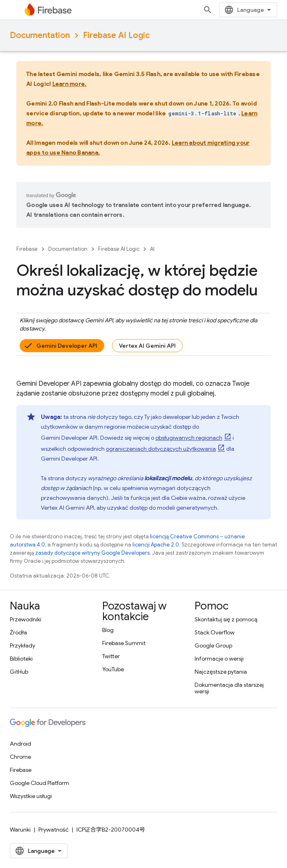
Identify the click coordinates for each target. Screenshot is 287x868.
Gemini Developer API (67, 346)
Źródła (18, 632)
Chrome (20, 757)
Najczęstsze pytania (221, 672)
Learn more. (70, 84)
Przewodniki (26, 619)
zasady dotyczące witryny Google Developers (92, 553)
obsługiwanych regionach (189, 438)
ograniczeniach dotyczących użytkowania (161, 449)
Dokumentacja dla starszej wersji (229, 688)
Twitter (111, 656)
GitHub (19, 672)
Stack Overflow (215, 632)
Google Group (213, 645)
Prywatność (54, 830)
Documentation (40, 35)
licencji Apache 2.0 (156, 545)
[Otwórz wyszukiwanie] (208, 10)
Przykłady (22, 645)
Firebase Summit (124, 643)
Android (20, 744)
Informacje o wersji (219, 659)
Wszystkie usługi (31, 796)
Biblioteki (21, 659)
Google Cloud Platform (39, 783)
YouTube (113, 669)
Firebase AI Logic (116, 35)
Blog (108, 630)
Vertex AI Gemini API (147, 346)
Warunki (20, 830)
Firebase (27, 249)
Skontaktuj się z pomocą (226, 619)
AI (152, 249)
